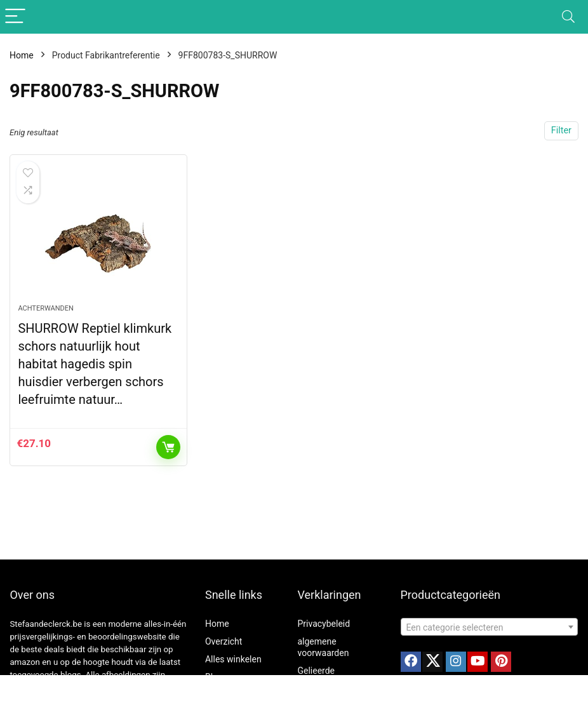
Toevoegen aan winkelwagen (168, 447)
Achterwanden (45, 308)
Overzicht (224, 641)
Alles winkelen (233, 659)
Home (22, 55)
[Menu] (15, 17)
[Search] (568, 17)
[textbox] (490, 627)
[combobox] (490, 627)
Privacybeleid (324, 624)
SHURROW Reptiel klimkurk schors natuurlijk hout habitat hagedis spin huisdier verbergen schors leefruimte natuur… (95, 364)
